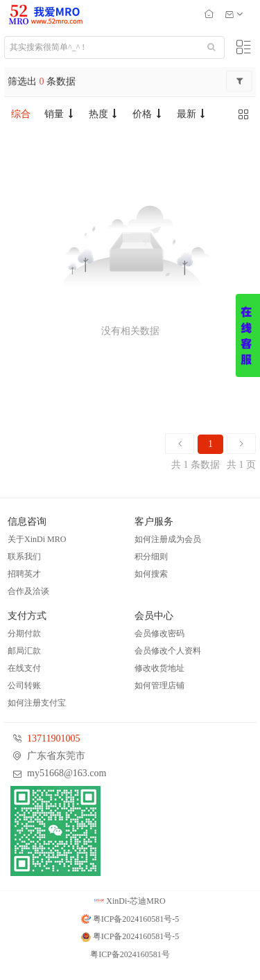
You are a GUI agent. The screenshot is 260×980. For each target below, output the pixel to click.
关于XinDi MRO (37, 539)
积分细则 (151, 557)
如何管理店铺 (159, 685)
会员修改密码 (159, 633)
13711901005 (53, 738)
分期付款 (24, 633)
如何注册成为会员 (168, 539)
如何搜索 (151, 574)
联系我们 (24, 557)
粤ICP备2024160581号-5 (130, 919)
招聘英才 (24, 574)
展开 (248, 335)
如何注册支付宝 (37, 703)
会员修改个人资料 (168, 651)
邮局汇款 (24, 651)
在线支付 (24, 668)
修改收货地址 (159, 668)
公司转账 (24, 685)
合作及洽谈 (28, 591)
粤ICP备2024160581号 (130, 954)
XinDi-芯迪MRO (130, 901)
